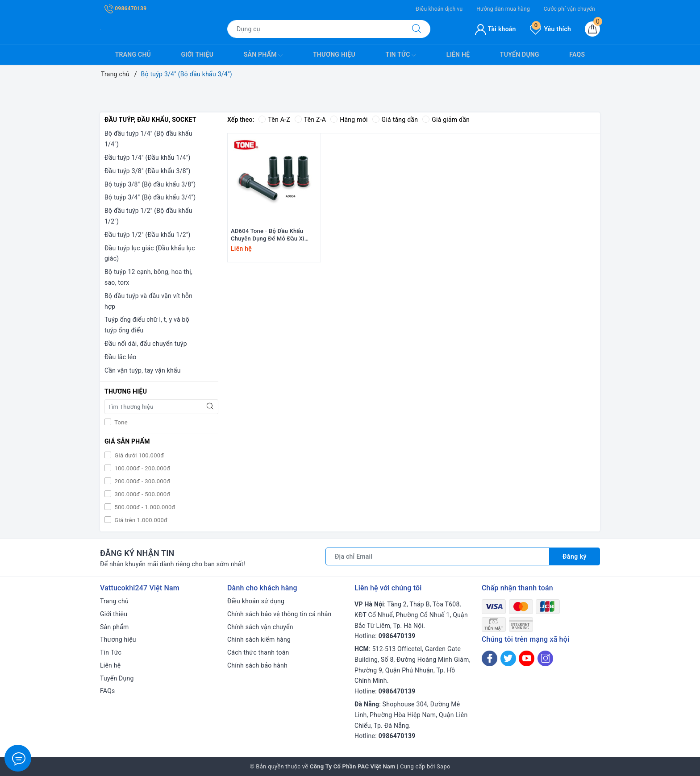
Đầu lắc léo (121, 357)
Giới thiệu (198, 54)
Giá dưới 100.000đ (138, 455)
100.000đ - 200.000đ (142, 468)
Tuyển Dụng (520, 54)
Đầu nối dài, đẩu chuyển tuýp (146, 344)
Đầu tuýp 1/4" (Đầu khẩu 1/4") (148, 158)
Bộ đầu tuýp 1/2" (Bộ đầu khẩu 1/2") (148, 216)
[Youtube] (527, 658)
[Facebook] (490, 658)
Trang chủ (133, 54)
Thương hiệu (334, 54)
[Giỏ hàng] (592, 29)
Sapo (444, 766)
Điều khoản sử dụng (256, 601)
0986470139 (125, 8)
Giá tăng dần (395, 120)
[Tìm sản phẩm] (315, 29)
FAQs (577, 54)
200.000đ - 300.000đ (142, 481)
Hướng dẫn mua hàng (503, 9)
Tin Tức (401, 55)
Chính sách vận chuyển (260, 627)
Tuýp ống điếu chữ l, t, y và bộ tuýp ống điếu (147, 325)
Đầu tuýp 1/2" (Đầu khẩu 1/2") (148, 235)
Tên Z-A (310, 120)
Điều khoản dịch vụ (439, 9)
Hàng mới (349, 120)
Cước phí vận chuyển (569, 9)
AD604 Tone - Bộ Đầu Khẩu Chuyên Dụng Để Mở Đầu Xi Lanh (268, 235)
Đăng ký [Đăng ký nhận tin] (575, 556)
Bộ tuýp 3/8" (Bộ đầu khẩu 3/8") (150, 184)
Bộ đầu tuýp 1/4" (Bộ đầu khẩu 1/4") (148, 139)
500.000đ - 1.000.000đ (144, 507)
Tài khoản (495, 29)
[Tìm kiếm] (417, 29)
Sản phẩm (263, 55)
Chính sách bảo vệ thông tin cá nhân (279, 614)
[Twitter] (508, 658)
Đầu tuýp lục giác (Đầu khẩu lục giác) (150, 253)
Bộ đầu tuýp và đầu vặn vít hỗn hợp (148, 301)
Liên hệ (458, 54)
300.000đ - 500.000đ (142, 494)
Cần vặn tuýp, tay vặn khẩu (143, 370)
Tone (120, 422)
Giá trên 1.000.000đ (140, 520)
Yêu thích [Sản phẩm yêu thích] (550, 29)
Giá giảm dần (446, 120)
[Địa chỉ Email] (437, 556)
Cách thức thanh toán (258, 652)
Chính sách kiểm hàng (259, 639)
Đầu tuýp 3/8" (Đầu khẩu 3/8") (148, 171)
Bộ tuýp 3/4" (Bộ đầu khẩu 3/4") (150, 197)
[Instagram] (545, 658)
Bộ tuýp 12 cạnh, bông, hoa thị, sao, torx (148, 277)
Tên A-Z (274, 120)
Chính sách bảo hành (257, 665)
